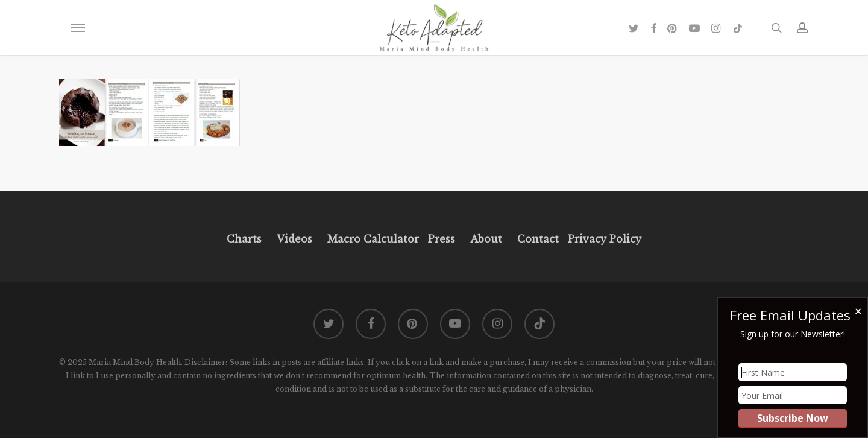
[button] (78, 28)
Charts (244, 239)
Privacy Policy (603, 239)
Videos (294, 239)
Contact (538, 239)
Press (442, 239)
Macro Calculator (373, 239)
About (486, 239)
